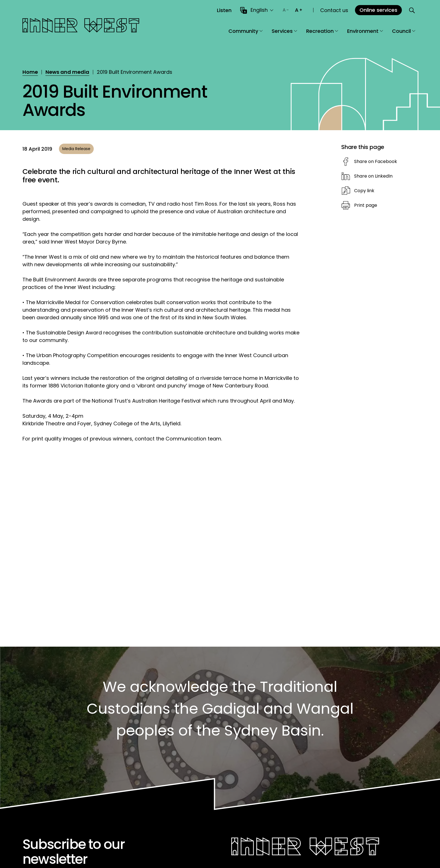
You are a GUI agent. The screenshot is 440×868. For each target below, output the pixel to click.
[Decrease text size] (286, 10)
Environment (365, 31)
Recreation (322, 31)
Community (246, 31)
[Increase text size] (299, 10)
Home (30, 72)
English (259, 10)
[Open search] (412, 10)
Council (404, 31)
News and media (67, 72)
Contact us (334, 10)
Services (284, 31)
